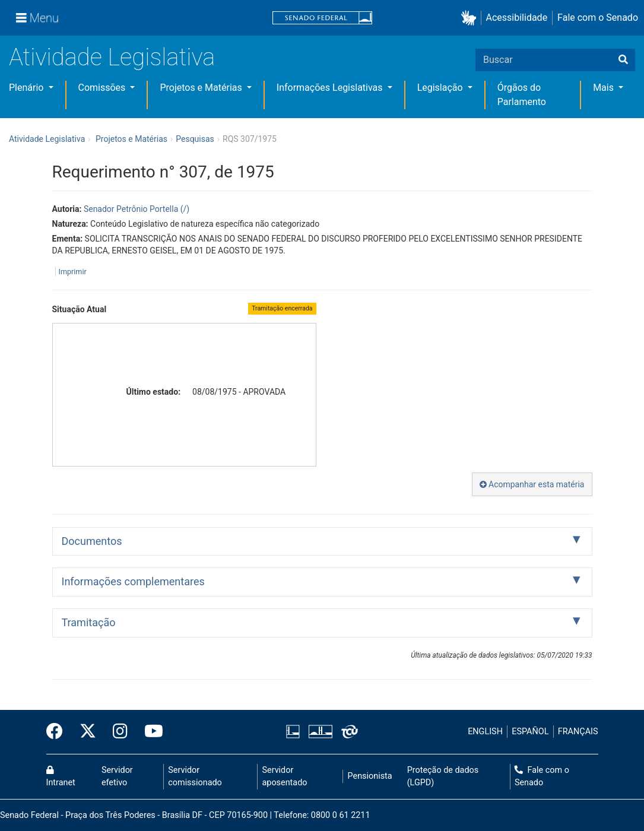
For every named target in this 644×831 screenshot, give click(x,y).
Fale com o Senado (598, 18)
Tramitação (89, 622)
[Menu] (37, 18)
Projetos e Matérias (202, 88)
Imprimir (73, 272)
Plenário (27, 88)
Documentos (92, 541)
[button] (471, 18)
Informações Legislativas (331, 88)
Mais (605, 88)
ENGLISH (485, 732)
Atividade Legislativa (112, 57)
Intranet (61, 777)
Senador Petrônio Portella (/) (137, 209)
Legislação (441, 88)
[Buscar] (623, 60)
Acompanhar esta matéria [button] (532, 484)
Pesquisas (195, 139)
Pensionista (370, 776)
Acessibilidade (517, 18)
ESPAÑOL (530, 732)
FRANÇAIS (578, 732)
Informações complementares (133, 581)
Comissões (103, 88)
